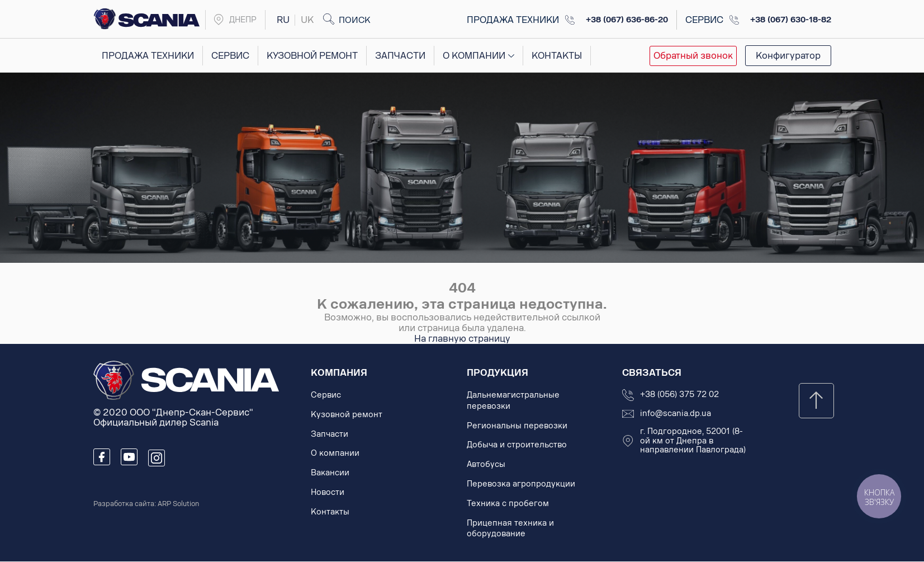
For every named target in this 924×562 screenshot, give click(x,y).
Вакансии (330, 473)
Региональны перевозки (517, 426)
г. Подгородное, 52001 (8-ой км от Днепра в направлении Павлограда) (693, 441)
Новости (328, 492)
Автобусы (486, 464)
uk (307, 20)
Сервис (230, 56)
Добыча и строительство (517, 445)
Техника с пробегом (508, 504)
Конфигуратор (788, 56)
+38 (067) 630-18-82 (791, 20)
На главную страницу (462, 339)
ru (283, 20)
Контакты (556, 56)
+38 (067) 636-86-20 (627, 20)
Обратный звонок (693, 56)
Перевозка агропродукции (521, 484)
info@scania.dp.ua (676, 414)
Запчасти (400, 56)
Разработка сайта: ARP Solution (146, 504)
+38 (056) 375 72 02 (679, 395)
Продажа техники (148, 56)
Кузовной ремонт (312, 56)
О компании (473, 56)
